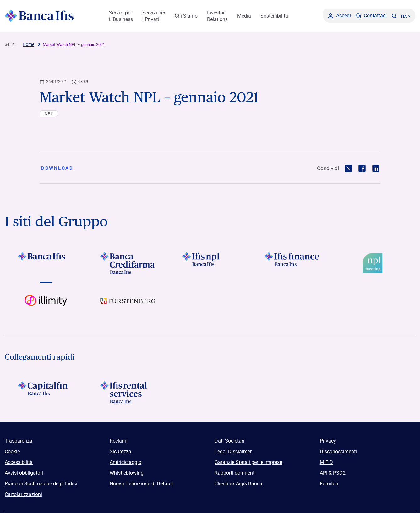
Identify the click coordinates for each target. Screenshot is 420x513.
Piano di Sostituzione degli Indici (41, 484)
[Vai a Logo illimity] (46, 306)
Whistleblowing (127, 473)
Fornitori (329, 484)
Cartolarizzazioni (23, 494)
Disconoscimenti (338, 452)
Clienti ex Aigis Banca (238, 484)
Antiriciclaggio (125, 462)
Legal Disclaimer (233, 452)
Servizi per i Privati (154, 16)
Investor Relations (217, 16)
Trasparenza (19, 441)
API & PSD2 (333, 473)
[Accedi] (339, 16)
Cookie (12, 452)
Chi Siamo (186, 16)
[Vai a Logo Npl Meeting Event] (374, 263)
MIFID (326, 462)
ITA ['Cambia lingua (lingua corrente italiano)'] (406, 16)
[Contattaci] (371, 16)
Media (244, 16)
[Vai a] (46, 263)
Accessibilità (19, 462)
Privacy (328, 441)
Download (57, 168)
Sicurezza (120, 452)
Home (28, 44)
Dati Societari (229, 441)
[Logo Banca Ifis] (39, 16)
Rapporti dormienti (235, 473)
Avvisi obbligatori (24, 473)
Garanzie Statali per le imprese (248, 462)
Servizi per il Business (121, 16)
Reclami (119, 441)
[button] (394, 16)
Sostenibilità (274, 16)
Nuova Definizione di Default (141, 484)
